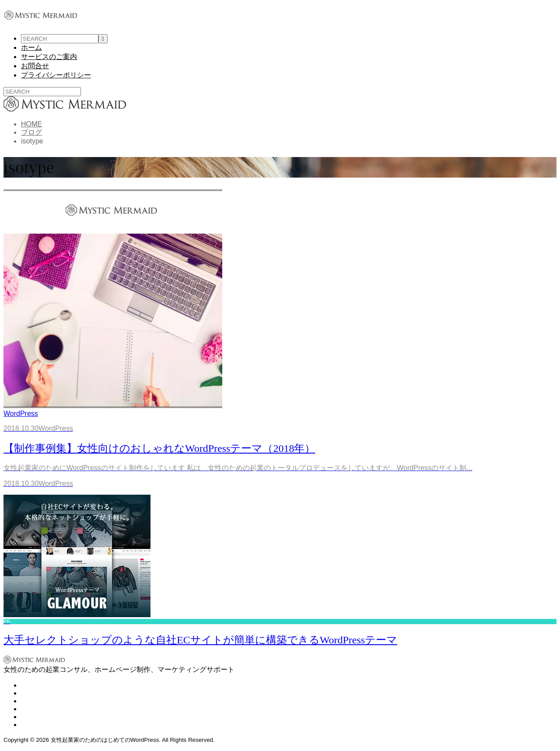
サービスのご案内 (49, 57)
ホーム (31, 47)
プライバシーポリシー (56, 75)
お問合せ (35, 66)
